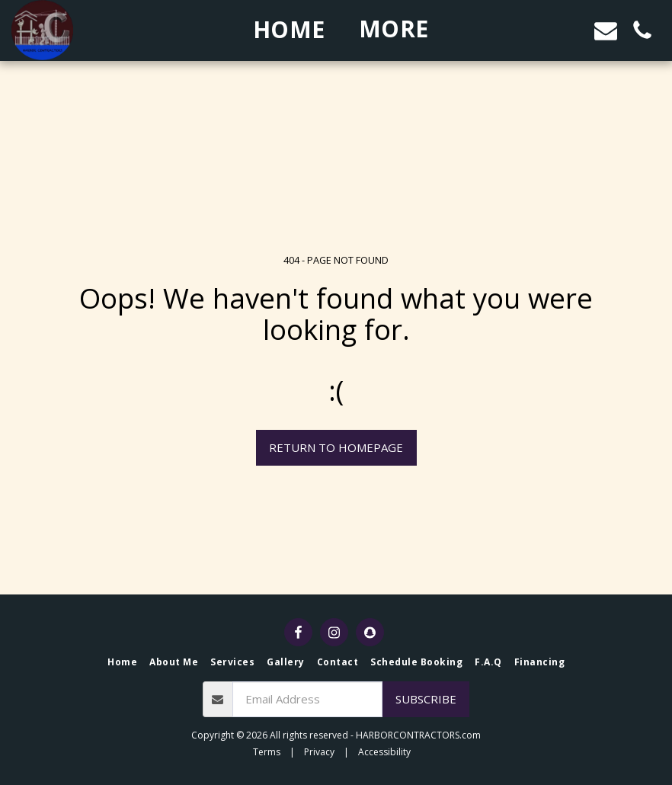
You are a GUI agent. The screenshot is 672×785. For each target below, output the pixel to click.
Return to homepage (336, 447)
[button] (533, 30)
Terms (267, 752)
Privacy (319, 752)
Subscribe (426, 699)
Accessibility (384, 752)
